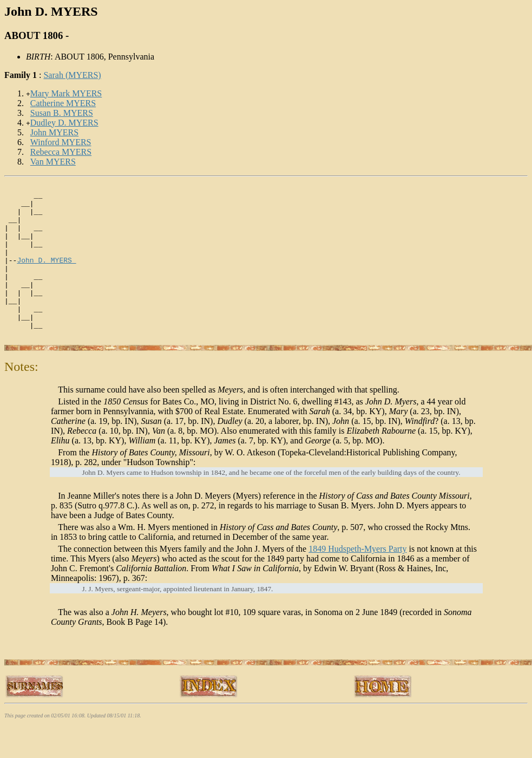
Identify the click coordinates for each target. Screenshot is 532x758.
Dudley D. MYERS (64, 123)
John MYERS (54, 132)
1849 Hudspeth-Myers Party (357, 580)
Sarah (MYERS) (72, 75)
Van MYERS (53, 162)
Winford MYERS (61, 142)
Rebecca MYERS (61, 152)
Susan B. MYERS (62, 113)
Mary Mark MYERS (66, 93)
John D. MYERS (46, 276)
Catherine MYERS (63, 103)
